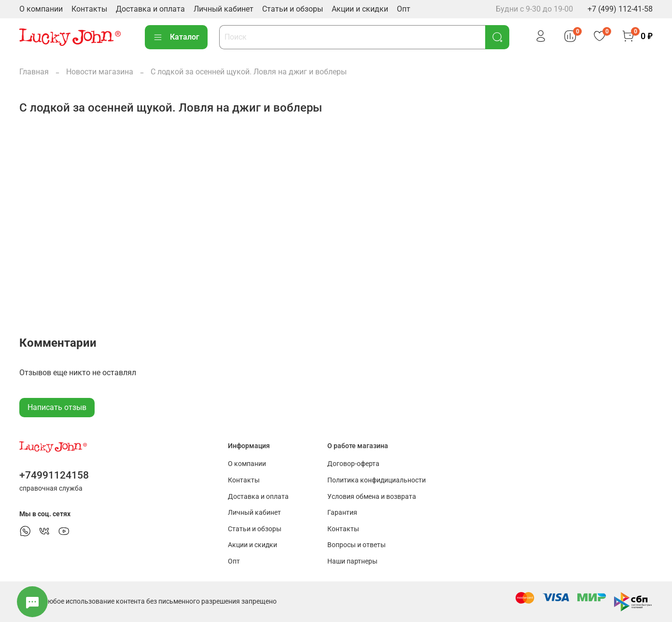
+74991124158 (54, 475)
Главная (34, 72)
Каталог (176, 37)
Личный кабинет (224, 9)
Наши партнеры (352, 561)
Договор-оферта (353, 464)
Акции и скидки (360, 9)
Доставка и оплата (150, 9)
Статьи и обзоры (293, 9)
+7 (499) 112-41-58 (620, 9)
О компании (41, 9)
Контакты (89, 9)
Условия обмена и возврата (372, 497)
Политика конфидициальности (377, 480)
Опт (404, 9)
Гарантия (342, 513)
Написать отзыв (57, 407)
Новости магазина (100, 72)
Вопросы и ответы (357, 545)
